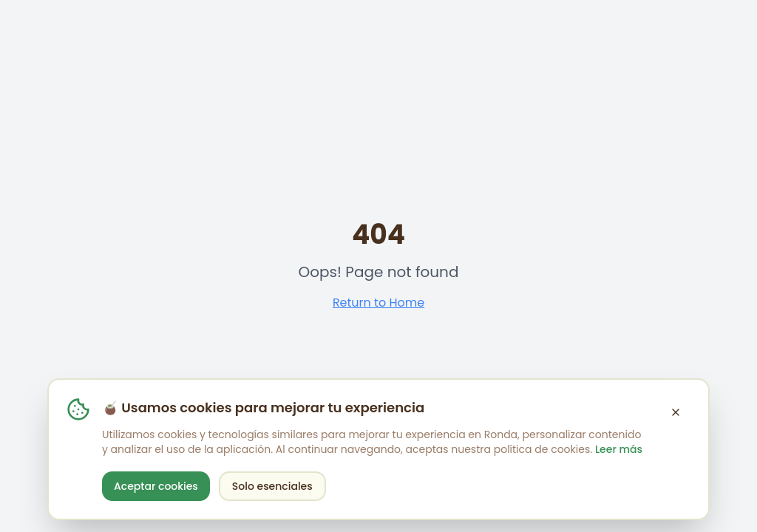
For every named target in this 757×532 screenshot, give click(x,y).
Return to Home (378, 303)
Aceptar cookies (156, 486)
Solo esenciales (272, 486)
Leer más (619, 449)
